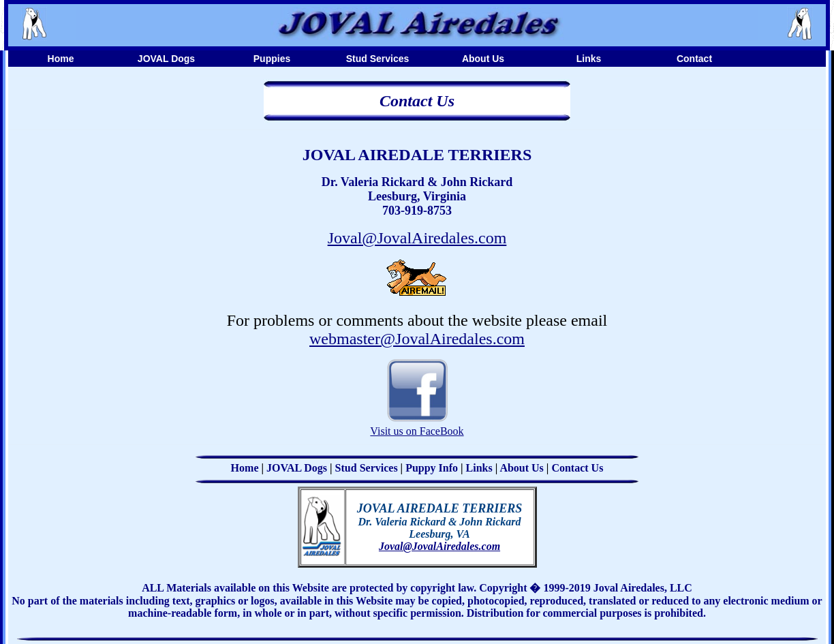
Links (589, 59)
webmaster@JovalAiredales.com (417, 339)
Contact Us (577, 468)
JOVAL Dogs (166, 59)
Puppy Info (432, 468)
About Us (483, 59)
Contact (694, 59)
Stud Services (378, 59)
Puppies (272, 59)
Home (61, 59)
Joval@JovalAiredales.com (417, 238)
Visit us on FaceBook (417, 431)
